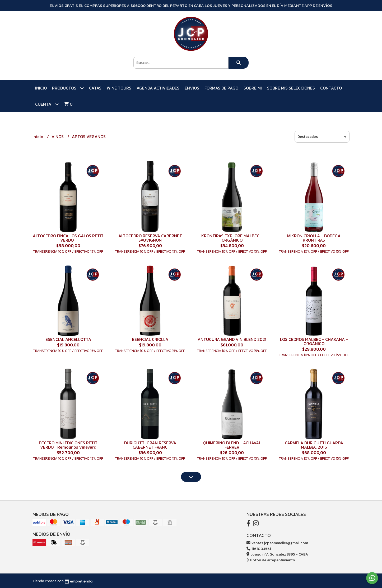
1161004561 (259, 549)
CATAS (95, 88)
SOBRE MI (253, 88)
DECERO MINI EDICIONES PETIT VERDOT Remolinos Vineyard (68, 445)
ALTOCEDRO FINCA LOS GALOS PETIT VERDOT (68, 238)
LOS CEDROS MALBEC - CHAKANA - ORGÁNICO (314, 341)
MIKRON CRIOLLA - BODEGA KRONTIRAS (314, 238)
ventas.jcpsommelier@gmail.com (277, 543)
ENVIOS (192, 88)
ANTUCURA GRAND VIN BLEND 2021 (232, 339)
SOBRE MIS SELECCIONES (291, 88)
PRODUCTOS (68, 88)
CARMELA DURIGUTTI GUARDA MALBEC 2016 (314, 445)
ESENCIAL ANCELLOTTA (68, 339)
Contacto (331, 88)
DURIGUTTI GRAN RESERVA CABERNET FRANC (150, 445)
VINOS (58, 137)
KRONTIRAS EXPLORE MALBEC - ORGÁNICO (232, 238)
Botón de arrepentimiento (271, 560)
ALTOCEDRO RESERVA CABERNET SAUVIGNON (150, 238)
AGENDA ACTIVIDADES (158, 88)
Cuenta (47, 104)
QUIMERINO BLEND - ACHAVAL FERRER (232, 445)
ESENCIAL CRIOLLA (150, 339)
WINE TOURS (119, 88)
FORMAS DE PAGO (221, 88)
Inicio (41, 88)
